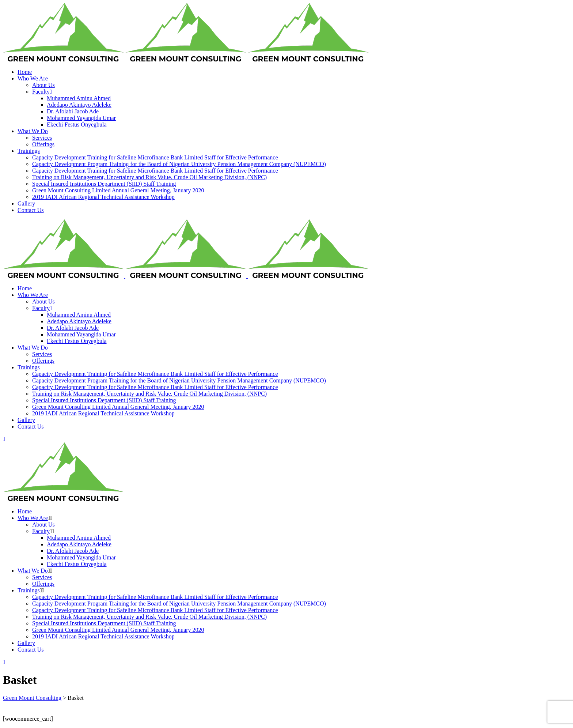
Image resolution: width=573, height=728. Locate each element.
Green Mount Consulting (32, 698)
